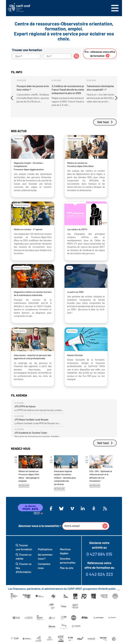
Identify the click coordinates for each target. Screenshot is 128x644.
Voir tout (105, 122)
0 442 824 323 (99, 574)
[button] (12, 98)
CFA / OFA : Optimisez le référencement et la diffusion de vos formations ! (101, 476)
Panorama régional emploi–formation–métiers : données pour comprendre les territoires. (65, 478)
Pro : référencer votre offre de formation (100, 54)
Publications (45, 549)
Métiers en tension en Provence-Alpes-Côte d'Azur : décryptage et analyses (29, 476)
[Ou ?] (57, 56)
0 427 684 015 (99, 554)
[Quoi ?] (26, 56)
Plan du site (67, 568)
